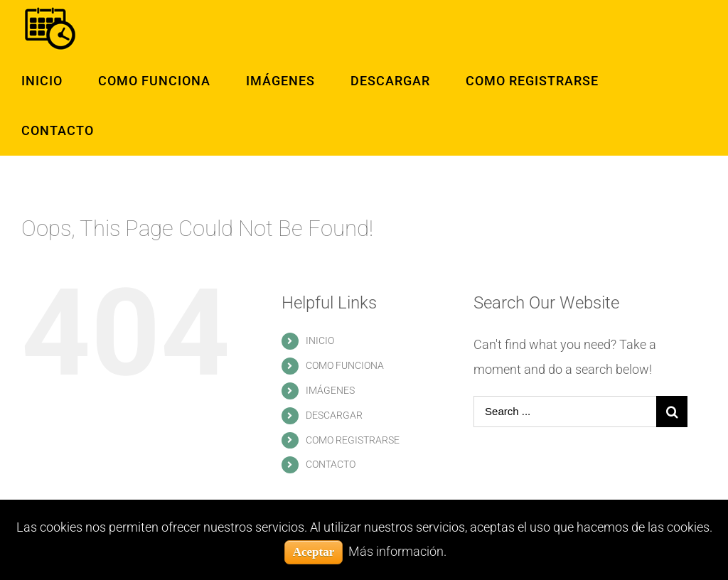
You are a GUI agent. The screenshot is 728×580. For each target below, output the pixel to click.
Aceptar (314, 552)
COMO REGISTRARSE (353, 440)
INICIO (320, 340)
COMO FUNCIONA (345, 365)
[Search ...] (565, 412)
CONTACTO (331, 464)
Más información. (397, 551)
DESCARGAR (334, 415)
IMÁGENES (330, 390)
